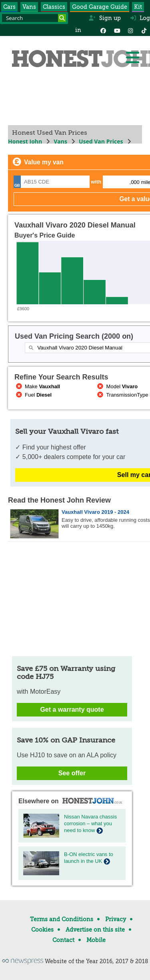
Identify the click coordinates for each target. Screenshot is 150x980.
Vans (29, 7)
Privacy (116, 919)
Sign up (105, 18)
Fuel (33, 395)
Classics (54, 7)
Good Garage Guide (100, 7)
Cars (9, 7)
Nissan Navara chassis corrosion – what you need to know (90, 823)
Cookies (42, 930)
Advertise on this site (95, 930)
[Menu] (132, 58)
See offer (72, 773)
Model (117, 386)
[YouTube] (117, 30)
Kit (138, 7)
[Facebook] (103, 30)
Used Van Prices (101, 141)
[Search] (62, 18)
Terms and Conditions (62, 919)
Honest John (25, 141)
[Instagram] (130, 30)
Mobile (96, 940)
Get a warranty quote (72, 710)
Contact (63, 940)
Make (37, 386)
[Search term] (34, 18)
